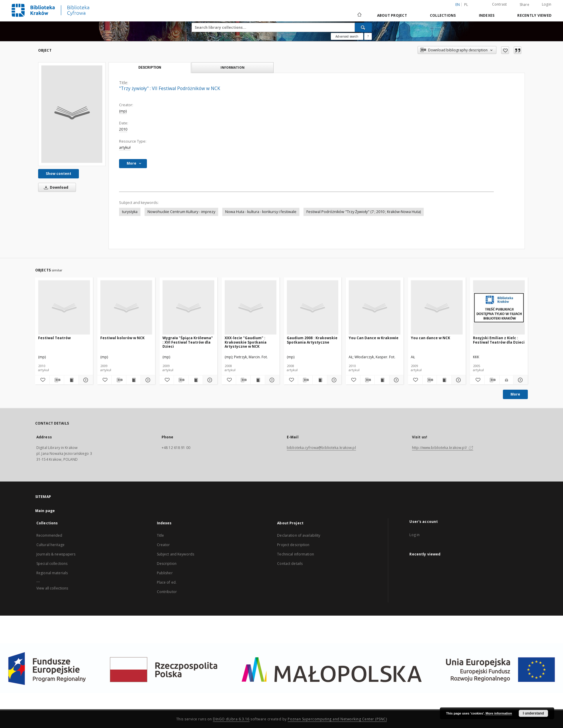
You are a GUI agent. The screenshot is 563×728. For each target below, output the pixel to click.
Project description (293, 545)
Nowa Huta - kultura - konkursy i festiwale (261, 212)
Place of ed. (167, 582)
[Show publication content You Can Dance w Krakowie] (382, 380)
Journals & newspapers (56, 554)
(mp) (123, 111)
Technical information (296, 554)
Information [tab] (233, 67)
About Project (392, 15)
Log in (414, 535)
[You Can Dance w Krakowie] (375, 308)
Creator (163, 545)
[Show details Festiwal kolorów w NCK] (147, 380)
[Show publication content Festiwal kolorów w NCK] (133, 380)
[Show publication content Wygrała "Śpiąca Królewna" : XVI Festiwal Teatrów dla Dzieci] (196, 380)
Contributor (167, 592)
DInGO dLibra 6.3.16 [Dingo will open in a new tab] (231, 719)
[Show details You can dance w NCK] (458, 380)
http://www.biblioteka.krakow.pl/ (443, 448)
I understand (533, 713)
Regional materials (52, 573)
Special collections (52, 564)
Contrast (500, 4)
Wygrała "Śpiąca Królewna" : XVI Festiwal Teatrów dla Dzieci (188, 342)
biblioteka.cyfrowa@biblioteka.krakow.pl (321, 448)
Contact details (290, 564)
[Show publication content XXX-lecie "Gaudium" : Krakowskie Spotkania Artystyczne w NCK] (258, 380)
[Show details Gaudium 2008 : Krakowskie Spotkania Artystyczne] (333, 380)
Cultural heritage (50, 545)
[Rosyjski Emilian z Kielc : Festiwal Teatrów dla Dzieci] (499, 308)
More (515, 394)
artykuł (125, 147)
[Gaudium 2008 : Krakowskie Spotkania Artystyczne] (313, 308)
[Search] (363, 27)
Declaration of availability (299, 535)
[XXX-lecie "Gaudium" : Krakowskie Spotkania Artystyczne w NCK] (251, 308)
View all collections (52, 588)
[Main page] (359, 15)
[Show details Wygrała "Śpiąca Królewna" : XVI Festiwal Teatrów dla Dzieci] (209, 380)
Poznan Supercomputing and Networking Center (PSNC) (337, 719)
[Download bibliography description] (57, 380)
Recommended (49, 535)
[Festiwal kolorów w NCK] (126, 308)
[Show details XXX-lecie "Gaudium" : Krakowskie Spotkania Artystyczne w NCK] (271, 380)
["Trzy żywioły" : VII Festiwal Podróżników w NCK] (72, 114)
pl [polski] (466, 5)
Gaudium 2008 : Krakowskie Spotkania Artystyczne (312, 340)
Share (524, 5)
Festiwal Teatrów (54, 338)
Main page (45, 511)
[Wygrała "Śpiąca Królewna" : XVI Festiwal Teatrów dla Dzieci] (188, 308)
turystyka (130, 212)
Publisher (165, 573)
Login (547, 4)
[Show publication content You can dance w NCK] (444, 380)
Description (167, 564)
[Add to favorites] (505, 50)
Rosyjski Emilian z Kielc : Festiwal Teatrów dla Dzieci (499, 340)
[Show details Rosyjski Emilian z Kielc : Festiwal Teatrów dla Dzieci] (520, 380)
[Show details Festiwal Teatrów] (85, 380)
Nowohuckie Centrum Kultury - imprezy (181, 212)
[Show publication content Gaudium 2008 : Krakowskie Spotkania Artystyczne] (320, 380)
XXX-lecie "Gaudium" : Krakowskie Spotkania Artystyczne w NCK (246, 342)
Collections (443, 15)
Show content (58, 174)
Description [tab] (150, 67)
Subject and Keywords (175, 554)
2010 (123, 129)
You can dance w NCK (430, 338)
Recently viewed (534, 15)
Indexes (487, 15)
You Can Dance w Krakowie (374, 338)
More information (499, 713)
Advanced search (347, 36)
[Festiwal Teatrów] (64, 308)
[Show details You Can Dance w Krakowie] (396, 380)
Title (161, 535)
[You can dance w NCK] (437, 308)
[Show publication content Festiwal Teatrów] (71, 380)
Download (55, 187)
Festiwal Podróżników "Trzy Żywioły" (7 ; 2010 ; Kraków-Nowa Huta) (364, 212)
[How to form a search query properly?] (368, 36)
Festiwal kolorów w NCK (122, 338)
